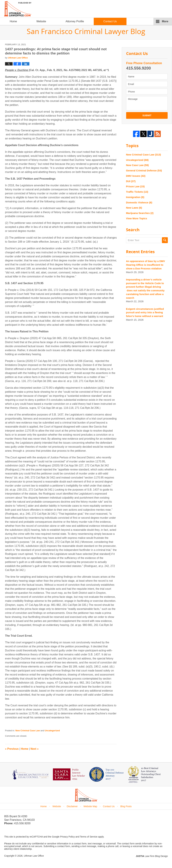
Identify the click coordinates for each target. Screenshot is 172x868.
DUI (131, 181)
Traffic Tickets (137, 192)
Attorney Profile (75, 21)
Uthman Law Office (34, 856)
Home (13, 21)
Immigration (135, 197)
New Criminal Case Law (28, 731)
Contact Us (110, 21)
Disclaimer (72, 806)
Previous (12, 749)
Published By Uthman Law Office (139, 9)
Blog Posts (126, 806)
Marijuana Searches (140, 213)
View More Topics (136, 218)
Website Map (90, 806)
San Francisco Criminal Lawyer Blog (18, 9)
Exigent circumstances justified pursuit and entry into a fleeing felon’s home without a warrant (145, 313)
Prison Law (135, 186)
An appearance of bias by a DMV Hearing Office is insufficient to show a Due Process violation (145, 265)
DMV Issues (136, 176)
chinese (156, 14)
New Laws (134, 208)
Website (41, 21)
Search (165, 240)
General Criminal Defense (144, 170)
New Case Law (137, 165)
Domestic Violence (139, 202)
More (165, 21)
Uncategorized (52, 731)
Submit (147, 115)
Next (35, 749)
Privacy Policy (67, 837)
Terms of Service (89, 837)
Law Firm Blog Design (152, 856)
